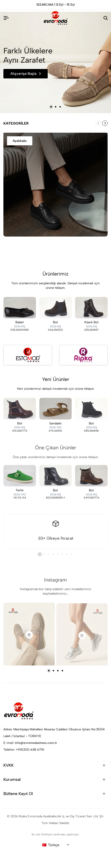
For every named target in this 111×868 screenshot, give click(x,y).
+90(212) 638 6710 (30, 750)
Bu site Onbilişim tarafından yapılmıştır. (56, 834)
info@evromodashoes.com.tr (36, 743)
